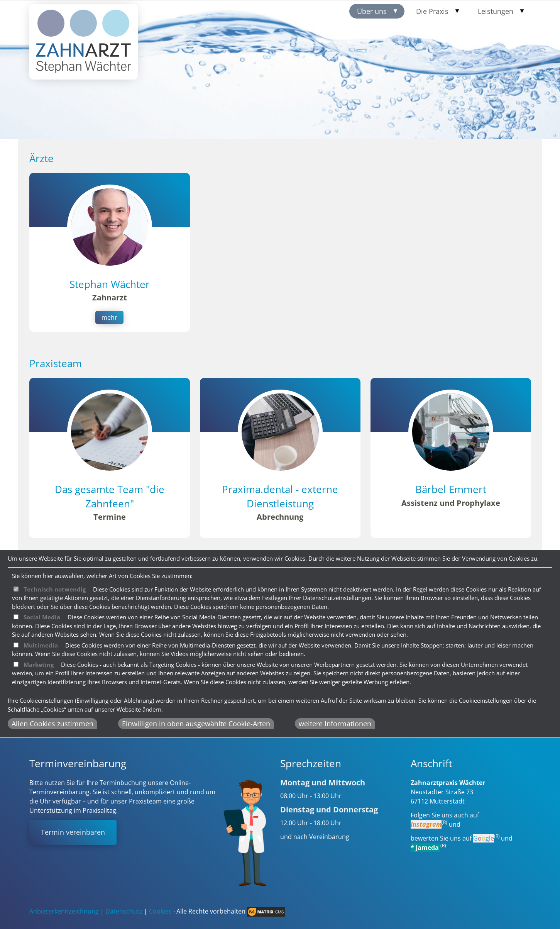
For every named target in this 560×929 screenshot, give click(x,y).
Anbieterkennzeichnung (64, 911)
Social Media (42, 617)
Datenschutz (124, 911)
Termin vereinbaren (73, 832)
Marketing (39, 665)
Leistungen (496, 11)
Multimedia (41, 645)
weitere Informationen (335, 724)
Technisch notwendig (55, 589)
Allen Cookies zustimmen (52, 724)
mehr (109, 317)
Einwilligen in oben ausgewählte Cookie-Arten (196, 724)
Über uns (372, 11)
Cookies (160, 911)
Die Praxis (432, 11)
